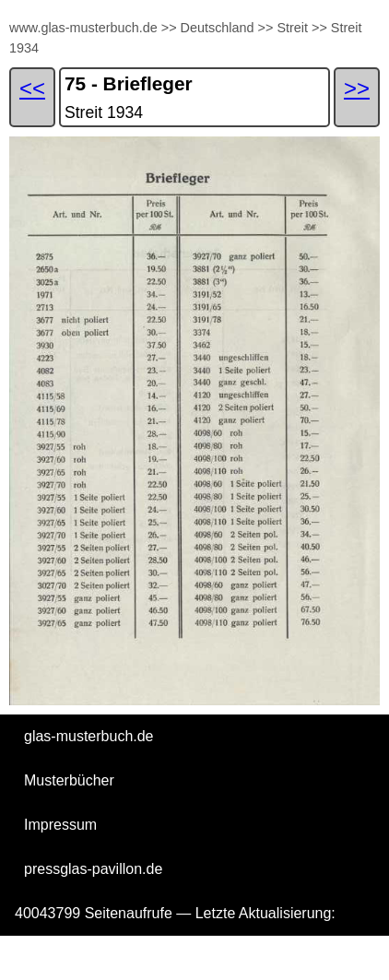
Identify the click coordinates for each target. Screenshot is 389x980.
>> (169, 28)
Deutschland (218, 28)
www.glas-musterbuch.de (83, 28)
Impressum (60, 825)
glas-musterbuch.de (89, 736)
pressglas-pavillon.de (93, 869)
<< (32, 88)
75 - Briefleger (129, 83)
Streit (292, 28)
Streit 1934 (104, 112)
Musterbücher (69, 780)
